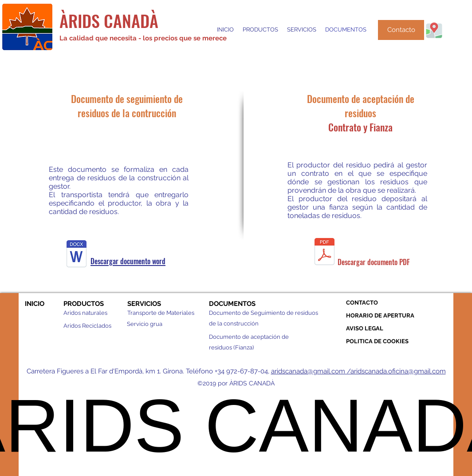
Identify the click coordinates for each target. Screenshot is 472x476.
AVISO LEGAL (365, 328)
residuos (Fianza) (231, 347)
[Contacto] (401, 30)
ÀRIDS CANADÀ (109, 20)
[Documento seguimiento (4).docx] (77, 255)
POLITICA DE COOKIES (377, 341)
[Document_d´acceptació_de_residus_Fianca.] (324, 253)
